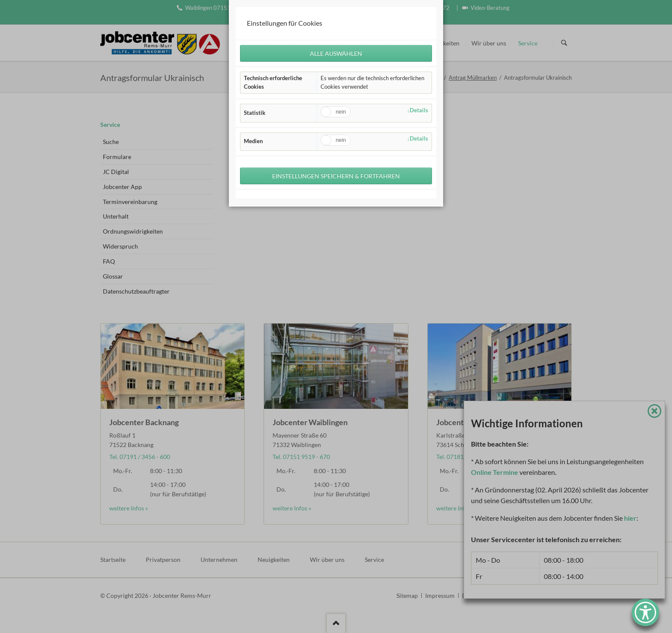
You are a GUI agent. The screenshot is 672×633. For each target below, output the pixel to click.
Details (419, 111)
